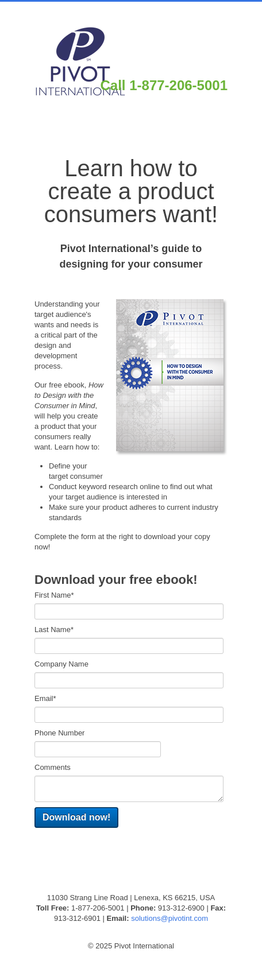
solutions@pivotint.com (169, 918)
